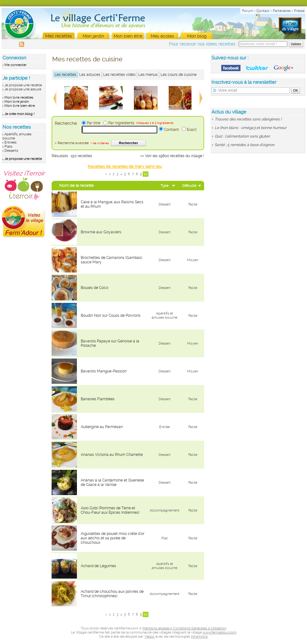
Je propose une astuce (23, 89)
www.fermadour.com (219, 632)
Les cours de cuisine (179, 75)
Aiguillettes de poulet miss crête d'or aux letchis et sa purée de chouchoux (113, 538)
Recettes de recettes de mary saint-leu (125, 166)
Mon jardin (93, 36)
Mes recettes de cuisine (87, 59)
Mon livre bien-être (20, 106)
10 (146, 174)
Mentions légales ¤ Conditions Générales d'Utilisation (184, 628)
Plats (8, 147)
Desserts (11, 151)
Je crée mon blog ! (19, 114)
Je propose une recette (23, 85)
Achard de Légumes (98, 566)
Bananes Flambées (98, 399)
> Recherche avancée (82, 143)
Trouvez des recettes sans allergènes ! (248, 119)
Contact (263, 11)
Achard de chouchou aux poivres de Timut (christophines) (112, 594)
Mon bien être (128, 36)
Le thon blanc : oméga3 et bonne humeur (251, 128)
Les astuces (90, 75)
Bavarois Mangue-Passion (104, 371)
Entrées (10, 142)
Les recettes (65, 75)
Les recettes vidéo (119, 75)
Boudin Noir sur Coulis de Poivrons (111, 316)
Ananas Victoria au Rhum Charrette (112, 455)
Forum (247, 11)
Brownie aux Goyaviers (101, 232)
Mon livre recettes (19, 98)
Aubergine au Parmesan (102, 427)
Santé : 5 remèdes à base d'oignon (244, 145)
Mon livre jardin (17, 102)
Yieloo (149, 637)
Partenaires (282, 11)
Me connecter (16, 65)
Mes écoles (162, 36)
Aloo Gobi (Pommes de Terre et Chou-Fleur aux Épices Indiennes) (110, 510)
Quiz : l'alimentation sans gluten (242, 136)
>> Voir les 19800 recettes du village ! (172, 156)
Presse (299, 11)
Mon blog (197, 36)
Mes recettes (59, 36)
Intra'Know (199, 637)
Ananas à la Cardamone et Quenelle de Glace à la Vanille (112, 482)
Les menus (148, 75)
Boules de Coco (94, 288)
